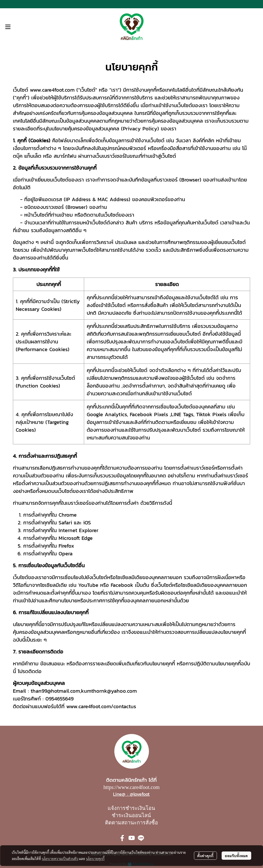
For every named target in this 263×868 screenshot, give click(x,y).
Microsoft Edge (76, 538)
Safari (65, 523)
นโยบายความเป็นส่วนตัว (60, 858)
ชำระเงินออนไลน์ (131, 815)
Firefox (66, 546)
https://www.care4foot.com (132, 787)
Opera (66, 554)
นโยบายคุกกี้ (95, 858)
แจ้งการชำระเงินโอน (131, 808)
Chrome (68, 515)
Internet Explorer (78, 530)
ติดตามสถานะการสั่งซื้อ (131, 823)
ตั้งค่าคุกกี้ (205, 856)
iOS (87, 523)
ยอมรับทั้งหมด (236, 856)
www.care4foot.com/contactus (101, 706)
